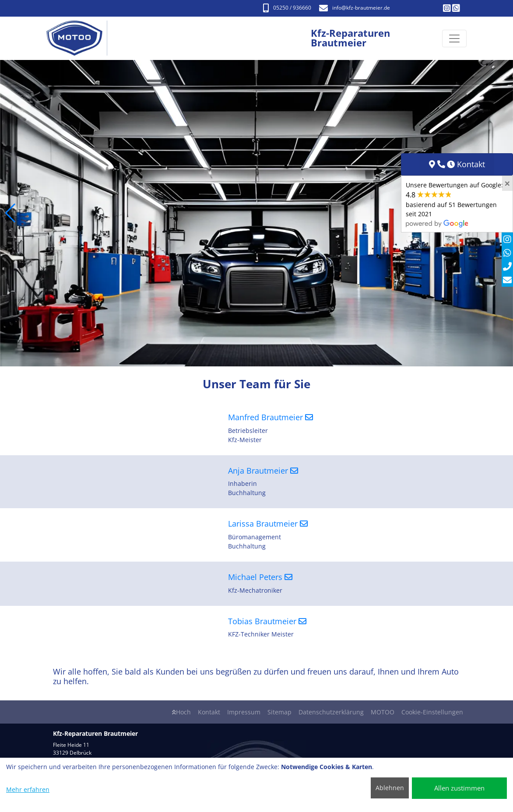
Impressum (244, 712)
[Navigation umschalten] (454, 39)
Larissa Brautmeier (268, 524)
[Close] (507, 183)
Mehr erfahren (28, 789)
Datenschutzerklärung (331, 712)
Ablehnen (390, 788)
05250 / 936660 (287, 8)
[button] (10, 213)
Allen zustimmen (459, 788)
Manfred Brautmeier (271, 417)
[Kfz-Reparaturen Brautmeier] (79, 38)
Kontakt (209, 712)
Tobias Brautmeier (267, 621)
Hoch (181, 712)
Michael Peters (260, 577)
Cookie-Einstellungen (432, 712)
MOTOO (383, 712)
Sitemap (279, 712)
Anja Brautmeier (263, 471)
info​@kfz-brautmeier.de (355, 8)
